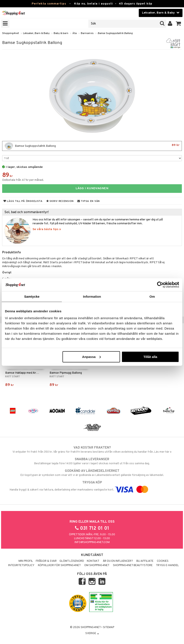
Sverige (92, 633)
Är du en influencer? (118, 561)
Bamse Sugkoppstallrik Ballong (115, 33)
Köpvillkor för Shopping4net (59, 565)
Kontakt (93, 561)
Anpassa (91, 357)
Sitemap (109, 627)
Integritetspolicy (21, 565)
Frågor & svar (46, 561)
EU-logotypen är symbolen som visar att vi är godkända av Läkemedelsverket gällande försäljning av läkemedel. (92, 473)
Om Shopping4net (97, 565)
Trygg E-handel (167, 565)
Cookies (163, 561)
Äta (75, 33)
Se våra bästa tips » (47, 229)
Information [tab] (92, 296)
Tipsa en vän (89, 201)
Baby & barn (61, 33)
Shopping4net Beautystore (133, 565)
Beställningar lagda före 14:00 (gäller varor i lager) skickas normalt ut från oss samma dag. (92, 461)
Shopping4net (11, 33)
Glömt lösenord (72, 561)
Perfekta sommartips (49, 4)
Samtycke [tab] (32, 296)
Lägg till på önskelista (23, 201)
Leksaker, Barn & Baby (36, 33)
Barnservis (87, 33)
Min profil (26, 561)
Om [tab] (152, 296)
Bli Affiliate (145, 561)
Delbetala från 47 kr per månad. (23, 180)
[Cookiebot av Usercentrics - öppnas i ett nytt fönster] (160, 285)
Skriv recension (60, 201)
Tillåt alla (150, 357)
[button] (179, 24)
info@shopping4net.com (92, 542)
